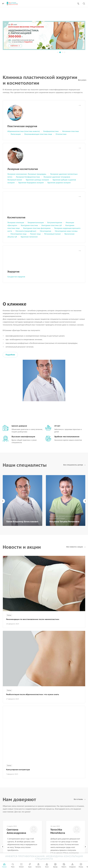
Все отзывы (80, 799)
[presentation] (3, 501)
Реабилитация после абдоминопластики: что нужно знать (33, 694)
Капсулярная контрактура (18, 769)
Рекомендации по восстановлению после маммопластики (33, 619)
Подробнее (10, 355)
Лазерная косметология (23, 169)
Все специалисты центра (74, 465)
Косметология (16, 217)
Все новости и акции (76, 547)
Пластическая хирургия (22, 126)
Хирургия (13, 272)
